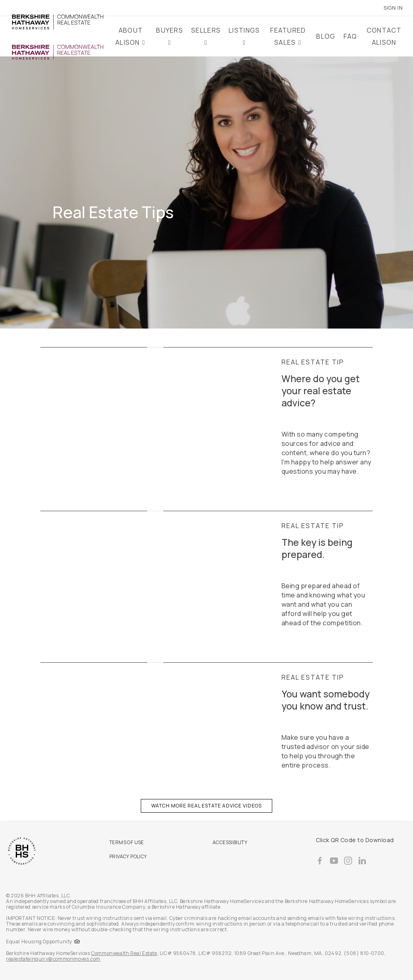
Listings (244, 30)
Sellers (206, 30)
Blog (326, 36)
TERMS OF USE (127, 842)
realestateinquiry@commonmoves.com (53, 959)
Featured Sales (288, 36)
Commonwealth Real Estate (124, 953)
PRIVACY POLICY (128, 856)
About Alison (129, 36)
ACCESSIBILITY (230, 842)
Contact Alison (384, 36)
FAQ (350, 36)
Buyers (170, 30)
